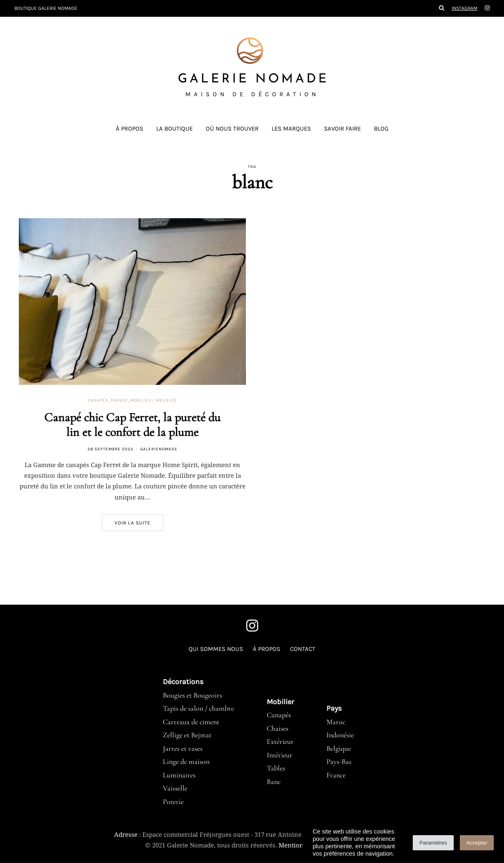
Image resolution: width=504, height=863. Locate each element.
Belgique (339, 748)
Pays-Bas (339, 761)
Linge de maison (186, 761)
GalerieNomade (159, 449)
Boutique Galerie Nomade (46, 8)
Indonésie (340, 735)
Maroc (336, 722)
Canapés (98, 400)
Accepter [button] (477, 843)
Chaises (278, 728)
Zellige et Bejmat (187, 735)
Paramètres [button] (433, 843)
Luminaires (179, 775)
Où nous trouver (232, 129)
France (119, 400)
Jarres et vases (183, 748)
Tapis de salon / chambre (198, 708)
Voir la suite (133, 523)
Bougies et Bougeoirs (192, 695)
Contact (303, 649)
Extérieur (280, 741)
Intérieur (280, 755)
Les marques (291, 129)
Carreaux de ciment (191, 722)
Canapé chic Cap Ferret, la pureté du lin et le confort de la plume (132, 425)
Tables (276, 768)
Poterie (173, 802)
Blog (381, 129)
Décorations (183, 682)
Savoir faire (342, 129)
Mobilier (280, 702)
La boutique (174, 129)
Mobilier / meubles (154, 400)
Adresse (126, 834)
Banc (274, 782)
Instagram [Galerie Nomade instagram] (465, 8)
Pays (334, 708)
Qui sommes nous (216, 649)
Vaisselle (175, 788)
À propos (129, 129)
